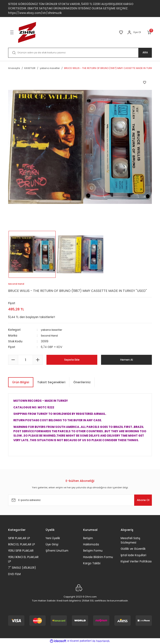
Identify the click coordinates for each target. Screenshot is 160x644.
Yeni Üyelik (53, 538)
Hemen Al (127, 360)
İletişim (88, 538)
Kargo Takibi (92, 563)
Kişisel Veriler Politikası (136, 561)
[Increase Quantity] (38, 360)
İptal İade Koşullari (133, 555)
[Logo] (27, 32)
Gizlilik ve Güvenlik (133, 549)
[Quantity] (25, 360)
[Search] (80, 53)
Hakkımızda (91, 544)
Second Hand (50, 336)
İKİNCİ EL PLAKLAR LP (22, 544)
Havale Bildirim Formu (98, 557)
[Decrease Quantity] (13, 360)
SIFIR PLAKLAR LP (19, 538)
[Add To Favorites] (145, 82)
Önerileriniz (82, 382)
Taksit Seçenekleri (51, 382)
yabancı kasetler (53, 330)
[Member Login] (129, 32)
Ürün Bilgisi (21, 382)
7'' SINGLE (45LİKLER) (22, 568)
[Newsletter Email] (80, 500)
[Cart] (149, 32)
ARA (145, 53)
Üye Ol (137, 32)
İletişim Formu (93, 551)
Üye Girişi (52, 544)
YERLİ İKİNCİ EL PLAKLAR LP (23, 559)
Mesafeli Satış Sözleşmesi (130, 540)
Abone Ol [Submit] (139, 500)
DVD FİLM (14, 574)
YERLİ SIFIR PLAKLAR (21, 551)
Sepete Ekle (72, 360)
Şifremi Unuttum (57, 551)
